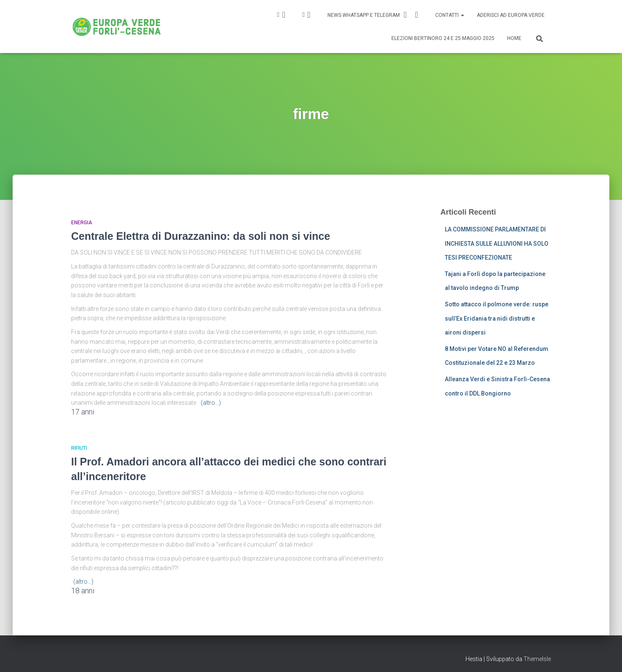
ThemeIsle (537, 659)
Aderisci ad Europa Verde (511, 15)
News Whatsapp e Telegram (374, 15)
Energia (82, 223)
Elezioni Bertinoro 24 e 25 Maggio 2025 (443, 38)
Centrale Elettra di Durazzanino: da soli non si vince (201, 236)
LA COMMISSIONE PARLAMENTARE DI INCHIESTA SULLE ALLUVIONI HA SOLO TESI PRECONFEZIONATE (497, 243)
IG (284, 15)
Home (514, 38)
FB (309, 15)
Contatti (450, 15)
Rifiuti (79, 448)
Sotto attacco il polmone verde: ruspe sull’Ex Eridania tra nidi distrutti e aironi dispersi (497, 318)
